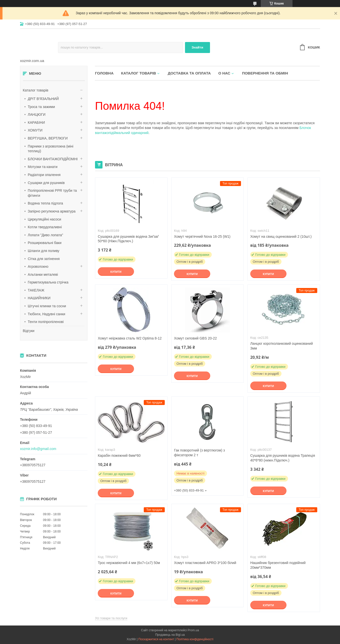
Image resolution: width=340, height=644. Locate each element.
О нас (224, 73)
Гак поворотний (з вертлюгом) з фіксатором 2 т (199, 453)
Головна (104, 73)
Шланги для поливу (43, 251)
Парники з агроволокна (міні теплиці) (50, 149)
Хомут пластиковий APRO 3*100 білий (205, 563)
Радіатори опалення (44, 175)
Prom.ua (193, 630)
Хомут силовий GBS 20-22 (195, 338)
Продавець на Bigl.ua (170, 635)
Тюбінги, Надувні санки (46, 314)
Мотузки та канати (43, 167)
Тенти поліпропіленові (46, 322)
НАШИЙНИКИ (39, 298)
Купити (116, 272)
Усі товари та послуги (111, 618)
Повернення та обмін (265, 73)
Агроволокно (38, 266)
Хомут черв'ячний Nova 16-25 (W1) (202, 236)
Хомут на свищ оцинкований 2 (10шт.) (281, 236)
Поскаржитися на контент (156, 639)
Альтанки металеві (43, 274)
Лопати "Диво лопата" (45, 235)
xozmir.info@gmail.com (38, 449)
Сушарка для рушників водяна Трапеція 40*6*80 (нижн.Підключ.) (283, 458)
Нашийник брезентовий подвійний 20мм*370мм (278, 565)
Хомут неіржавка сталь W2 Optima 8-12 (130, 338)
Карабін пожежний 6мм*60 (119, 455)
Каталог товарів (35, 90)
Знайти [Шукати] (197, 47)
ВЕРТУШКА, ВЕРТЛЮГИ (48, 138)
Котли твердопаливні (45, 227)
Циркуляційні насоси (44, 219)
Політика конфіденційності (195, 639)
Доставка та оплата (189, 73)
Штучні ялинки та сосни (47, 306)
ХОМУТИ (35, 130)
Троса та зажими (41, 107)
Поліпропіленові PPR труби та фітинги (52, 193)
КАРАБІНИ (36, 122)
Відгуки (29, 331)
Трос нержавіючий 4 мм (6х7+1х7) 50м (129, 563)
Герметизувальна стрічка (48, 282)
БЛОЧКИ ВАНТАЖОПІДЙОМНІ (53, 159)
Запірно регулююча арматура (52, 211)
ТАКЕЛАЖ (36, 290)
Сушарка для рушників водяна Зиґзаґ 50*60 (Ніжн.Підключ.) (128, 239)
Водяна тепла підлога (45, 203)
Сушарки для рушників (46, 183)
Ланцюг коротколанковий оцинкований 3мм (281, 346)
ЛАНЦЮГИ (37, 114)
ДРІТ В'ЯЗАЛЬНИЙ (43, 99)
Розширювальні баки (45, 243)
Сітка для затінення (44, 259)
